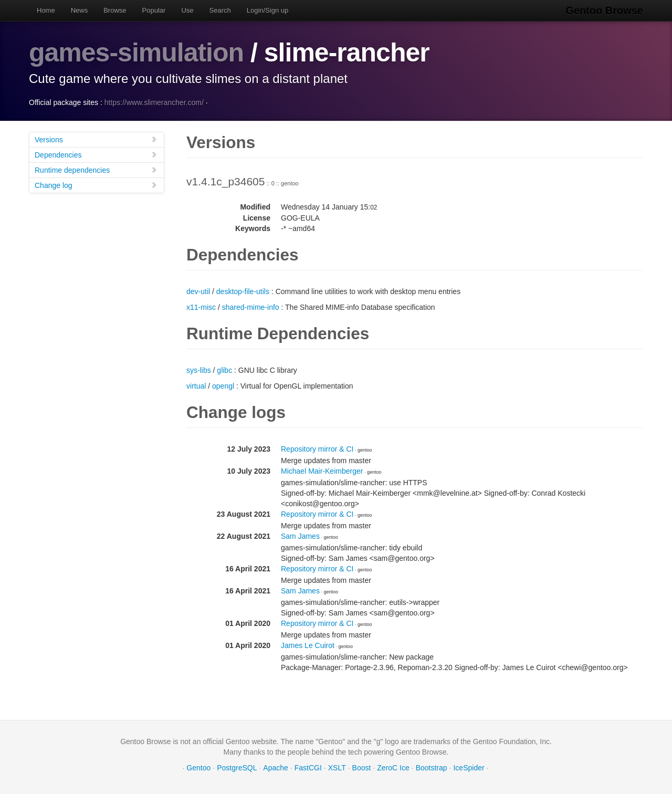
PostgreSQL (237, 768)
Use (187, 10)
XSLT (337, 768)
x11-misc (201, 307)
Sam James (300, 536)
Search (220, 10)
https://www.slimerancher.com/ (154, 102)
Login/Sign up (268, 10)
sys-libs (199, 370)
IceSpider (469, 768)
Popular (154, 10)
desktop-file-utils (243, 291)
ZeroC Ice (393, 768)
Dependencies (96, 155)
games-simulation (136, 53)
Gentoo (198, 768)
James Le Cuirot (308, 645)
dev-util (198, 291)
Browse (115, 10)
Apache (275, 768)
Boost (362, 768)
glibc (224, 370)
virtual (196, 386)
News (80, 10)
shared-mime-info (251, 307)
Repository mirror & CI (317, 449)
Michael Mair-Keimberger (322, 471)
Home (46, 10)
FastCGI (308, 768)
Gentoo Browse (604, 11)
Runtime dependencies (96, 170)
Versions (96, 139)
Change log (96, 185)
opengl (223, 386)
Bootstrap (432, 768)
